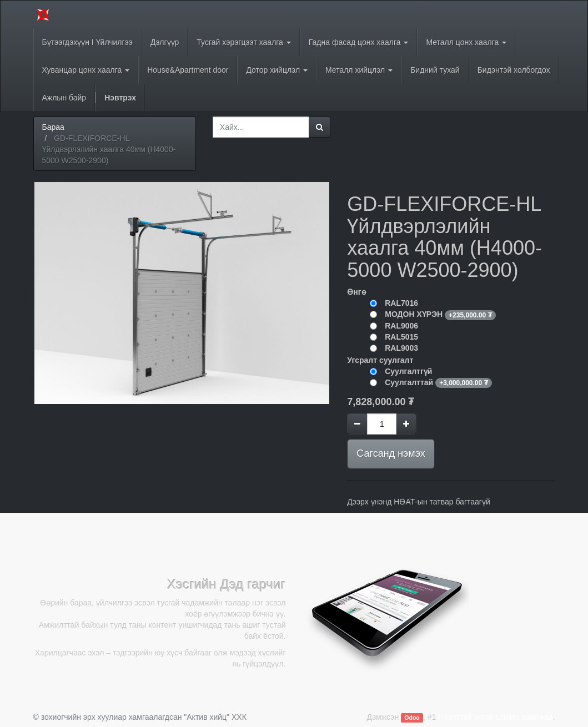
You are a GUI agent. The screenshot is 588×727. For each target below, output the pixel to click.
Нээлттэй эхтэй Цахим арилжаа (495, 717)
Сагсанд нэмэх (391, 453)
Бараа (53, 127)
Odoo (412, 718)
